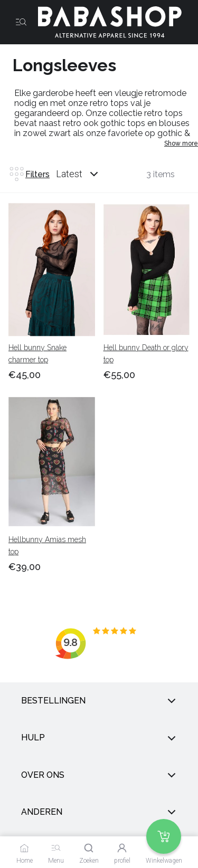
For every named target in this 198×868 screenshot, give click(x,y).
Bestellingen (99, 701)
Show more (181, 143)
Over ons (99, 775)
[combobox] (87, 174)
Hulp (99, 738)
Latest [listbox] (69, 174)
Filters (29, 174)
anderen (99, 812)
